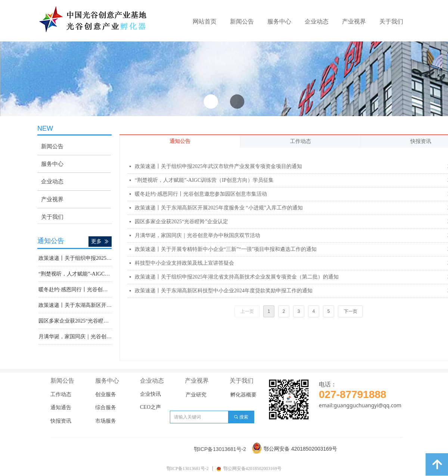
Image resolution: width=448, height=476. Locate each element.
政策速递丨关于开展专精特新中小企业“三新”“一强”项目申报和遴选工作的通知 (226, 249)
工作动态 (301, 141)
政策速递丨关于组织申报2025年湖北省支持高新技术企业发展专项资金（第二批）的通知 (237, 277)
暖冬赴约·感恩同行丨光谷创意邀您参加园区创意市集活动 (201, 194)
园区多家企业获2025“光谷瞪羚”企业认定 (181, 222)
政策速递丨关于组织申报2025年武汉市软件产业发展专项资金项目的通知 (218, 166)
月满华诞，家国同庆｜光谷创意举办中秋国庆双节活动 (197, 235)
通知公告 (180, 141)
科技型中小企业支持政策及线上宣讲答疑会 (184, 263)
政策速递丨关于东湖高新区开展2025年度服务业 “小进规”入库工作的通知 (219, 208)
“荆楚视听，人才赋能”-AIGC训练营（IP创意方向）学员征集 (204, 180)
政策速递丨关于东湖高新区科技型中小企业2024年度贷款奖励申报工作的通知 (224, 291)
